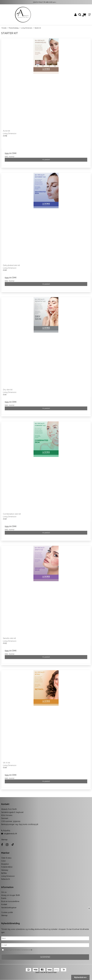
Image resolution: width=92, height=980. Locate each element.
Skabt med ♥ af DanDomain (46, 972)
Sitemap (4, 840)
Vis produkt (46, 160)
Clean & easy (6, 858)
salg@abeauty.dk (10, 834)
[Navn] (45, 938)
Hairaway (5, 870)
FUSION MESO (7, 867)
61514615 (6, 831)
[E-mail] (45, 945)
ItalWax (4, 873)
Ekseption (5, 864)
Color (3, 861)
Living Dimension (8, 876)
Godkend (45, 957)
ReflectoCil (6, 879)
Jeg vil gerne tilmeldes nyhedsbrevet (25, 950)
